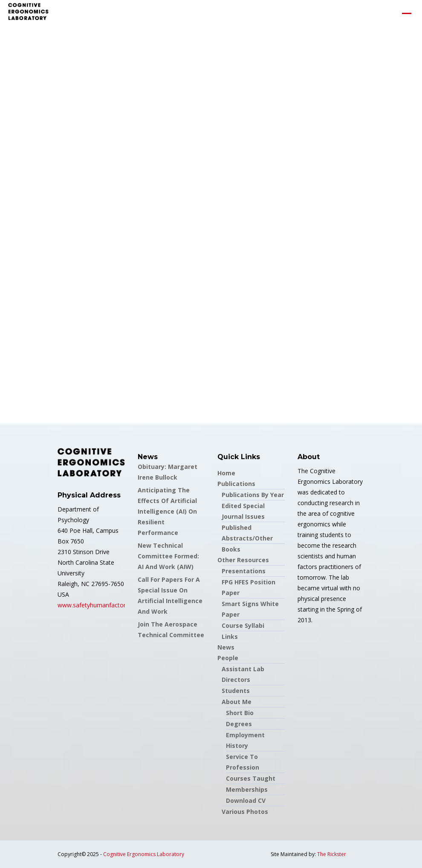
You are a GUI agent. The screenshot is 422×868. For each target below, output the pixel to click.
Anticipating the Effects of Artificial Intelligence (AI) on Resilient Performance (167, 511)
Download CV (246, 800)
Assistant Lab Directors (243, 674)
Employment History (245, 740)
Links (230, 637)
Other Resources (243, 560)
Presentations (244, 571)
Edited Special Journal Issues (243, 511)
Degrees (239, 724)
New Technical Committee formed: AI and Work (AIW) (168, 556)
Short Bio (240, 713)
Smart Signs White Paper (250, 609)
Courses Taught (251, 778)
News (226, 647)
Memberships (247, 789)
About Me (237, 702)
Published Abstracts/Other (247, 533)
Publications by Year (253, 495)
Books (231, 549)
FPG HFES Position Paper (249, 587)
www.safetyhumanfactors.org (98, 605)
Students (236, 691)
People (228, 658)
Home (226, 473)
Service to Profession (243, 762)
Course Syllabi (243, 625)
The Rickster (332, 854)
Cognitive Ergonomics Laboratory (144, 854)
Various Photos (245, 812)
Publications (236, 484)
